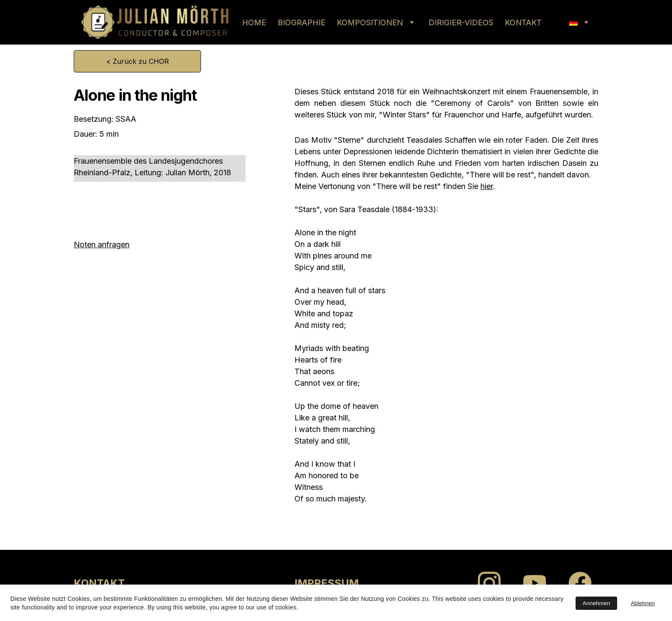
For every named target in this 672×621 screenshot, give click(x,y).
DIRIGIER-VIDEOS (461, 22)
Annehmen (596, 603)
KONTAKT (523, 22)
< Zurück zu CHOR (138, 61)
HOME (254, 22)
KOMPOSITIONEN (370, 22)
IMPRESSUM (327, 583)
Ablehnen (643, 603)
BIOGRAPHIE (301, 22)
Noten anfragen (102, 244)
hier (487, 186)
